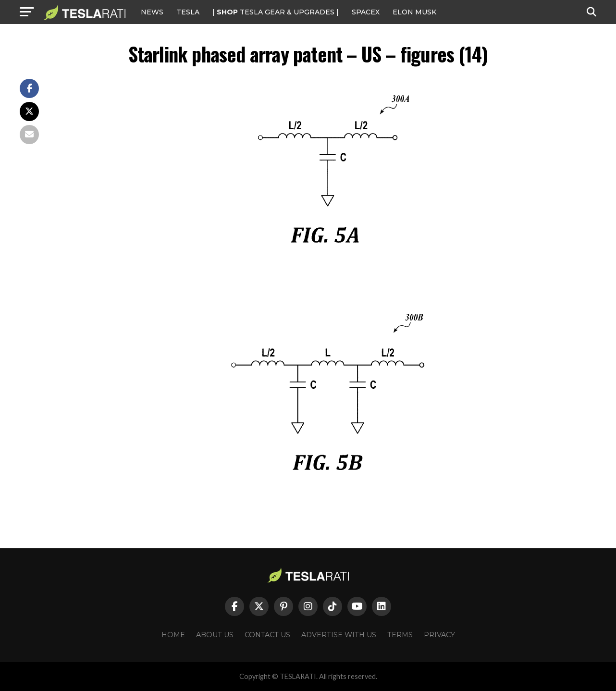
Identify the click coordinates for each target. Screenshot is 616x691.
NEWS (152, 12)
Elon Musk (414, 12)
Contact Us (267, 635)
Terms (400, 635)
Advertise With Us (339, 635)
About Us (215, 635)
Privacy (439, 635)
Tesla (188, 12)
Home (173, 635)
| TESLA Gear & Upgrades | (276, 12)
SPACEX (366, 12)
